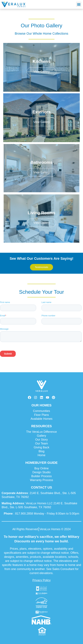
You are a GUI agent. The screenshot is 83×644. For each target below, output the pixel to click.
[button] (79, 4)
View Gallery (42, 72)
